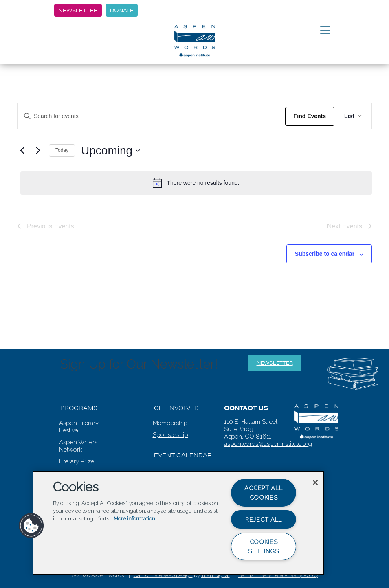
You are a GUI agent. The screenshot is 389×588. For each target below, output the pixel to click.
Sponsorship (170, 435)
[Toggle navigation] (325, 31)
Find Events (310, 116)
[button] (31, 526)
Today (62, 150)
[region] (178, 523)
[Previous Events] (22, 151)
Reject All (264, 519)
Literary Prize (77, 461)
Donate (122, 10)
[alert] (196, 183)
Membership (170, 423)
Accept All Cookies (263, 493)
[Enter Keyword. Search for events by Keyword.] (151, 116)
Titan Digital (215, 575)
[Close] (315, 483)
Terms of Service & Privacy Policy (278, 575)
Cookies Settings (264, 546)
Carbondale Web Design (163, 575)
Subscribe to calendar (325, 254)
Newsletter (78, 10)
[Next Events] (38, 151)
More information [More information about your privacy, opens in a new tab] (134, 519)
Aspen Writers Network (78, 446)
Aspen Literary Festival (79, 427)
